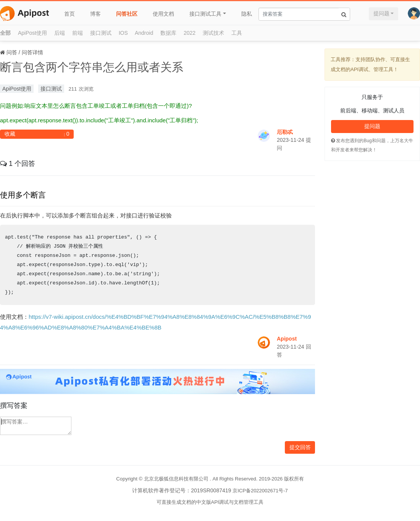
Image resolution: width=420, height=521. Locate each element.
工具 (237, 33)
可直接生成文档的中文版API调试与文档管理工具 (210, 502)
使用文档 (163, 14)
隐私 (247, 14)
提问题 (381, 13)
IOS (123, 33)
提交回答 (300, 447)
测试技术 (213, 33)
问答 (12, 52)
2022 (190, 33)
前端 (78, 33)
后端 (60, 33)
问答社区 (127, 14)
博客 (95, 14)
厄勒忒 (285, 132)
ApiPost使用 (32, 33)
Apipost (287, 339)
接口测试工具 (205, 14)
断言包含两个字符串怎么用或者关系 (92, 67)
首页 (69, 14)
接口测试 (101, 33)
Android (144, 33)
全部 (5, 33)
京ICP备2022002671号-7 (260, 491)
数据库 (168, 33)
